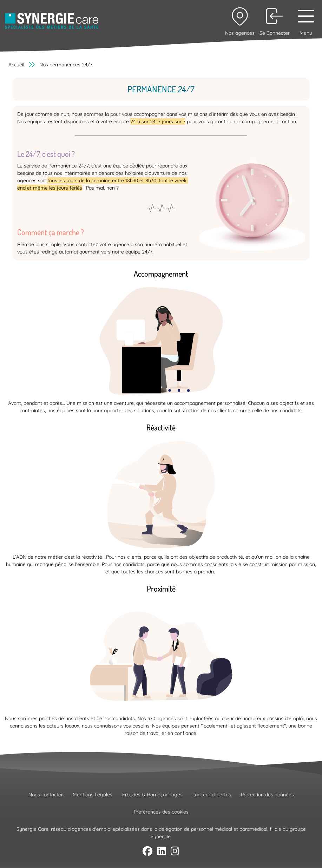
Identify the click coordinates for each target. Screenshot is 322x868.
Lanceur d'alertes (212, 795)
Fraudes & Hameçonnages (152, 795)
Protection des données (267, 795)
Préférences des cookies (161, 812)
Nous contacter (46, 795)
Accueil (16, 65)
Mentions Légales (93, 795)
